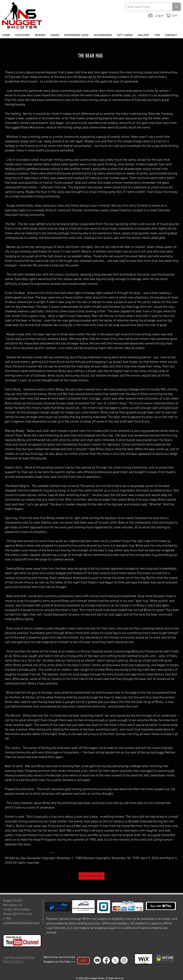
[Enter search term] (146, 7)
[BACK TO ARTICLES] (92, 876)
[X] (115, 960)
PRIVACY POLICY (13, 962)
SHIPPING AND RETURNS (19, 958)
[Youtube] (97, 960)
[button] (174, 15)
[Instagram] (124, 960)
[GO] (83, 961)
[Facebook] (106, 960)
